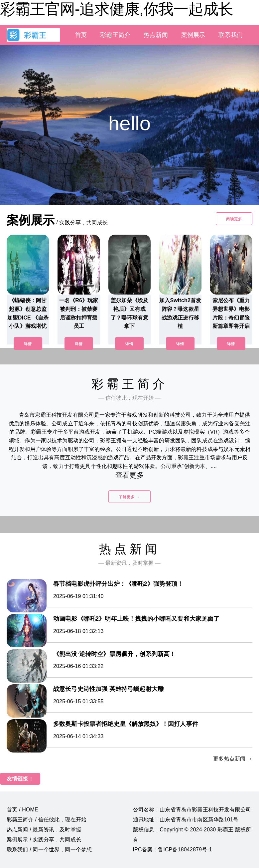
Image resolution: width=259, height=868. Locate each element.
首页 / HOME (22, 810)
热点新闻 (156, 35)
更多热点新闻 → (233, 759)
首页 (81, 35)
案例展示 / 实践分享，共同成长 (44, 840)
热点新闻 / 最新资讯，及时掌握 (44, 830)
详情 (28, 344)
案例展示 (193, 35)
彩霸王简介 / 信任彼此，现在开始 (47, 820)
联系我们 (231, 35)
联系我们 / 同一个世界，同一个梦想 (49, 850)
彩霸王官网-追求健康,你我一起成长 (117, 9)
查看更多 (129, 475)
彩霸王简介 (115, 35)
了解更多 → (129, 497)
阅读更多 (234, 219)
